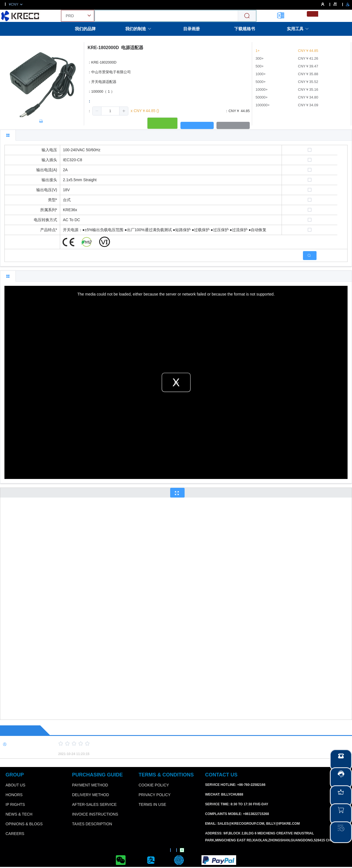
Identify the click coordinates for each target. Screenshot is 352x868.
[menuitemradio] (313, 14)
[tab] (8, 135)
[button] (97, 111)
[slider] (195, 744)
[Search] (247, 16)
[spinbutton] (110, 111)
